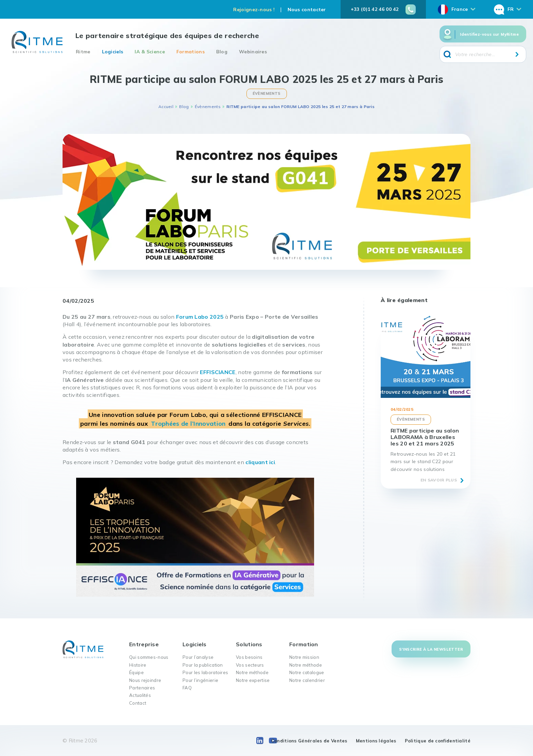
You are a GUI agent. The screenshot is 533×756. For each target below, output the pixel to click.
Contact (138, 703)
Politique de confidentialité (438, 741)
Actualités (140, 695)
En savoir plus (439, 480)
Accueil (166, 107)
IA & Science (150, 52)
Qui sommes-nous (149, 657)
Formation (304, 644)
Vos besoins (249, 657)
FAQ (187, 688)
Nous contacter (307, 10)
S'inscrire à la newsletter (431, 649)
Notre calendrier (307, 680)
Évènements (208, 107)
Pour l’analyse (198, 657)
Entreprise (144, 644)
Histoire (138, 665)
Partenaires (142, 688)
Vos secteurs (250, 665)
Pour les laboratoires (205, 672)
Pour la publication (203, 665)
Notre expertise (253, 680)
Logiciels (113, 52)
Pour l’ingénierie (200, 680)
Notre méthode (252, 672)
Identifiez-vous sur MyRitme (489, 34)
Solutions (249, 644)
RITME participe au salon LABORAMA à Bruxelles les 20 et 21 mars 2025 (425, 437)
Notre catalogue (307, 672)
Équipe (136, 672)
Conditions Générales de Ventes (309, 741)
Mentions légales (376, 741)
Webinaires (253, 52)
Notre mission (304, 657)
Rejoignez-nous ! (254, 10)
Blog (222, 52)
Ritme (83, 52)
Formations (191, 52)
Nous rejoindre (145, 680)
